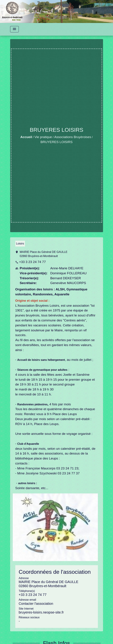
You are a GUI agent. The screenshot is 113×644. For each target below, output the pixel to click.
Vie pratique (43, 137)
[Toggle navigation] (14, 29)
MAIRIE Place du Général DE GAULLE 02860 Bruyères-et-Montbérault (44, 254)
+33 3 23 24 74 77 (32, 262)
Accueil (26, 137)
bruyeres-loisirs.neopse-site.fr (41, 612)
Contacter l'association (36, 604)
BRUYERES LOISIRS (56, 142)
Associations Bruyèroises (73, 137)
